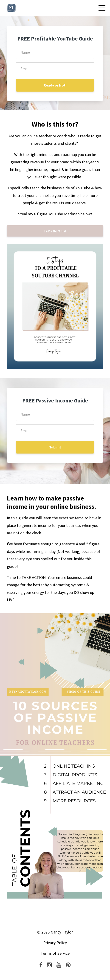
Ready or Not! (55, 85)
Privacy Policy (55, 943)
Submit (55, 447)
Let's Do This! (55, 231)
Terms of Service (55, 953)
